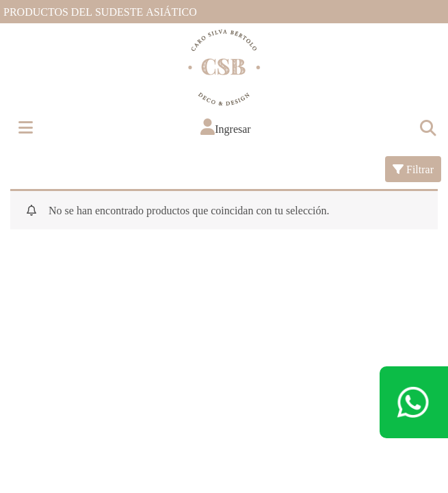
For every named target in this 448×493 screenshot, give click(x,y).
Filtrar (413, 169)
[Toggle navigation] (427, 127)
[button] (225, 127)
